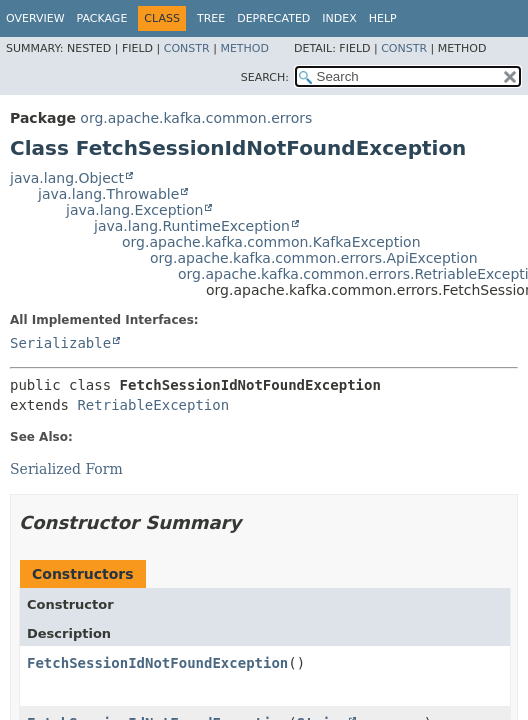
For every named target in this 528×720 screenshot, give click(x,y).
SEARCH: (265, 77)
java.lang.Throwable (108, 194)
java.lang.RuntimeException (192, 226)
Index (339, 18)
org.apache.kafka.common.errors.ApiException (314, 258)
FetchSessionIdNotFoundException (157, 663)
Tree (211, 18)
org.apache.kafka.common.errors (196, 118)
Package (102, 18)
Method (244, 48)
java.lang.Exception (134, 210)
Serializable (60, 343)
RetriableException (153, 405)
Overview (35, 18)
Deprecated (273, 18)
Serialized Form (66, 469)
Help (383, 18)
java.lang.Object (67, 178)
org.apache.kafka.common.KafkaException (271, 242)
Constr (187, 48)
